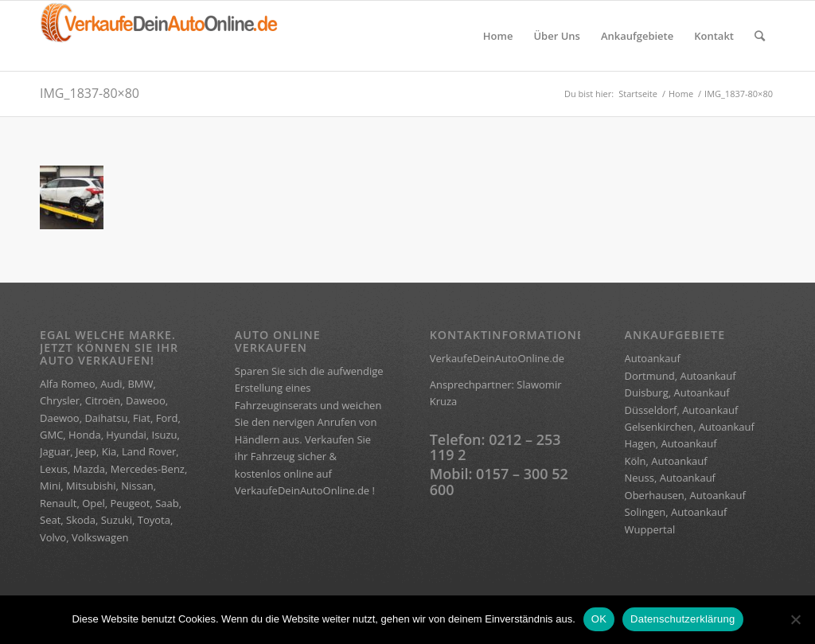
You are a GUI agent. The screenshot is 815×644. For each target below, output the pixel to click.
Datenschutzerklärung (682, 619)
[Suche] (760, 36)
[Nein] (795, 619)
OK (599, 619)
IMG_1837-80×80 (90, 93)
